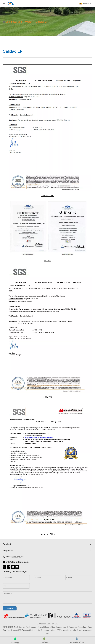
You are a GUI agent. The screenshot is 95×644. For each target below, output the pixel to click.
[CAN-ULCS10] (47, 128)
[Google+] (9, 567)
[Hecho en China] (47, 467)
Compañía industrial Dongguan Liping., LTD (42, 630)
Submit (10, 608)
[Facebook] (5, 567)
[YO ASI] (47, 228)
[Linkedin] (13, 567)
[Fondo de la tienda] (47, 616)
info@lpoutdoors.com (17, 562)
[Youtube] (17, 567)
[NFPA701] (47, 330)
